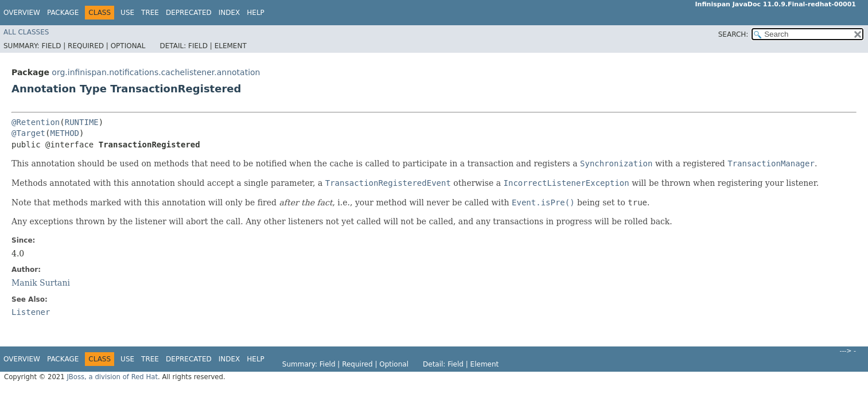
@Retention (36, 122)
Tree (150, 13)
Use (127, 13)
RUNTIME (82, 122)
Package (63, 13)
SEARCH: (733, 34)
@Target (28, 133)
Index (229, 13)
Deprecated (189, 13)
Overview (22, 13)
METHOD (65, 133)
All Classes (26, 32)
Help (256, 13)
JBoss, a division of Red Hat (112, 377)
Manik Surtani (41, 283)
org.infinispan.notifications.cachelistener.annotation (156, 72)
